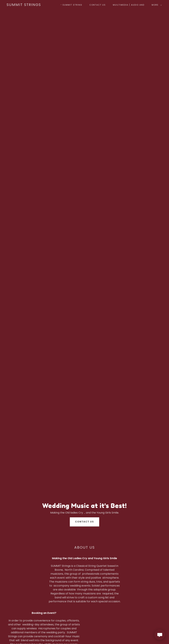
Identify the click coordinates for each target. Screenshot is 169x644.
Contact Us (84, 522)
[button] (156, 5)
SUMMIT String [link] (72, 5)
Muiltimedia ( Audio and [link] (129, 5)
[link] (24, 5)
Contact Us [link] (98, 5)
